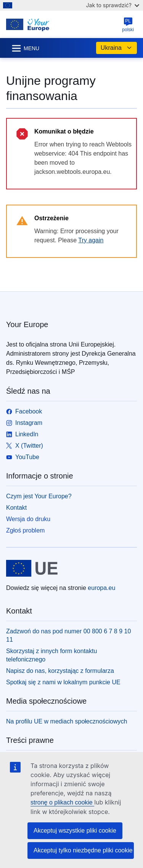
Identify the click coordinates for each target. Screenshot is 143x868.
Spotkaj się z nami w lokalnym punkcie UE (63, 682)
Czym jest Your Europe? (39, 496)
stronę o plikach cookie (62, 802)
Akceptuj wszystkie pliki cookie (75, 831)
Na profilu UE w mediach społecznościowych (67, 721)
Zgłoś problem (25, 530)
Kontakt (16, 508)
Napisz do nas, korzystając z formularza (60, 671)
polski (128, 25)
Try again (91, 240)
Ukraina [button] (116, 48)
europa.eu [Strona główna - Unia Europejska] (101, 588)
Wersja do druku (28, 519)
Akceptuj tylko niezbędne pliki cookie (83, 850)
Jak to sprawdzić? (113, 5)
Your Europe (27, 324)
